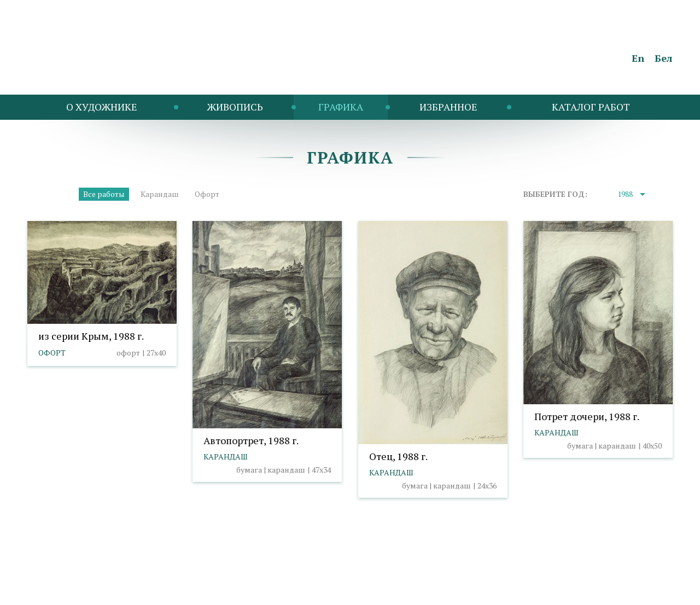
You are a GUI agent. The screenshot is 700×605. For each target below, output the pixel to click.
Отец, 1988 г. (398, 456)
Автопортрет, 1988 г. (251, 440)
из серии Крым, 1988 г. (91, 336)
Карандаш (160, 194)
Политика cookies (129, 575)
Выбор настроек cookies (216, 575)
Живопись (235, 107)
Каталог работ (591, 107)
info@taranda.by (56, 575)
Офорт (207, 194)
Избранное (448, 107)
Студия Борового (641, 591)
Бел (664, 58)
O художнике (102, 107)
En (638, 58)
